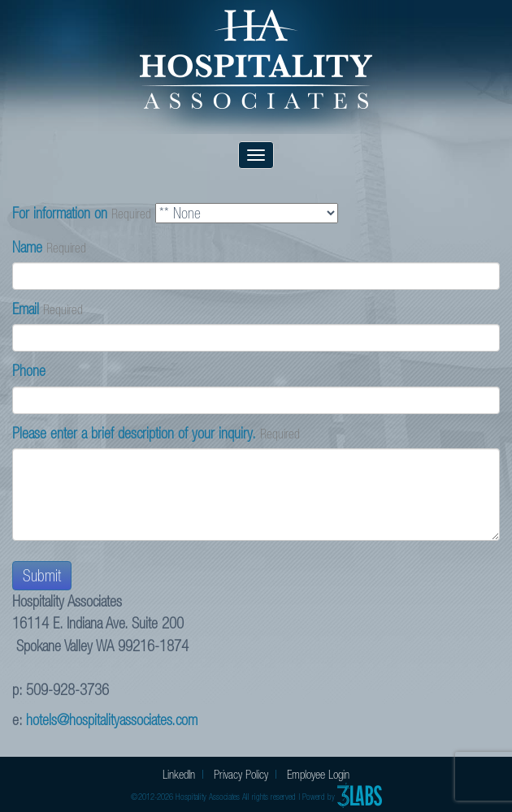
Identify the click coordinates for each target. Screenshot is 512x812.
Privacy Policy (241, 774)
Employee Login (318, 774)
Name (27, 247)
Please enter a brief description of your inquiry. (134, 433)
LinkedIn (179, 774)
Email (26, 309)
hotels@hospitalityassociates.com (112, 720)
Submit (42, 576)
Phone (29, 371)
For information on (60, 213)
